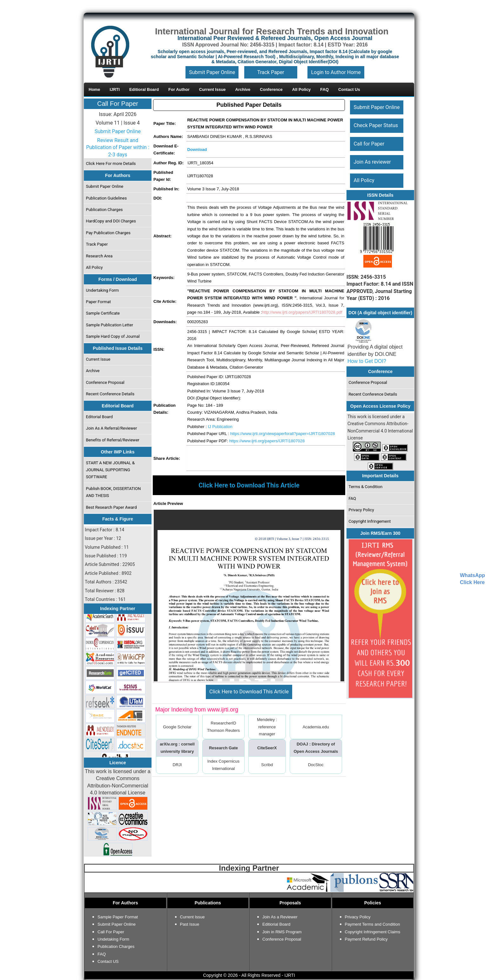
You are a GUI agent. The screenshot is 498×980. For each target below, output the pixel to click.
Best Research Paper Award (111, 507)
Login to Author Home (336, 72)
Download (197, 150)
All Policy (94, 267)
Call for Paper (369, 144)
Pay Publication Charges (108, 233)
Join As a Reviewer (280, 917)
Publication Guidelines (107, 198)
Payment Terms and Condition (373, 924)
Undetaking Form (113, 939)
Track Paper (271, 72)
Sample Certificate (103, 313)
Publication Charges (104, 210)
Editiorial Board (276, 924)
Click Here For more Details (111, 163)
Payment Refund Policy (366, 939)
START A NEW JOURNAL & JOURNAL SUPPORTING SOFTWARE (111, 470)
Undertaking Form (103, 290)
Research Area (99, 256)
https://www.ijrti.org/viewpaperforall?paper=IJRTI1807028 (283, 434)
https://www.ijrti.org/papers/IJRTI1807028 (267, 441)
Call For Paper (118, 104)
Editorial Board (100, 417)
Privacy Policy (361, 510)
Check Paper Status (376, 125)
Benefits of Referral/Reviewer (113, 440)
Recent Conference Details (110, 394)
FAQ (352, 498)
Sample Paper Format (118, 917)
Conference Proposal (105, 382)
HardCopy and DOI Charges (111, 221)
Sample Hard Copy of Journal (113, 336)
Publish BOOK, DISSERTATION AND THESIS (114, 492)
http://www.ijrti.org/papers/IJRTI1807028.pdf (302, 312)
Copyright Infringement (370, 521)
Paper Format (99, 302)
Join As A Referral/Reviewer (112, 428)
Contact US (108, 961)
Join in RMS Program (282, 932)
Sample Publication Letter (110, 325)
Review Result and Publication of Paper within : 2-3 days (118, 147)
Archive (93, 371)
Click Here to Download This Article (249, 692)
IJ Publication (220, 427)
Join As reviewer (372, 162)
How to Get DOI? (367, 361)
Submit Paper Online (212, 72)
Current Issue (98, 359)
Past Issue (190, 924)
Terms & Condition (366, 487)
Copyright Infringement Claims (373, 932)
